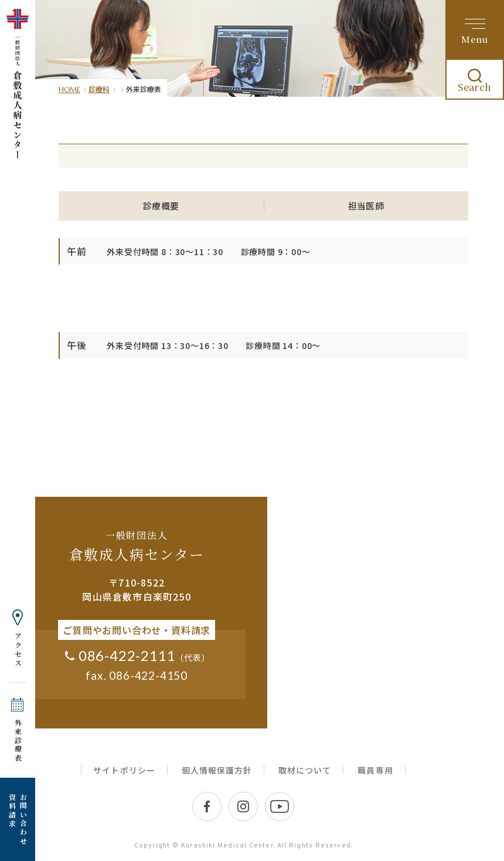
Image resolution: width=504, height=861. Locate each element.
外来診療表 (18, 740)
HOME (69, 89)
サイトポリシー (124, 770)
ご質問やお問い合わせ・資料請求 (137, 630)
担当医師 (366, 206)
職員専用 (375, 770)
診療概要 (161, 206)
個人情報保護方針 (217, 770)
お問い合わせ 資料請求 (18, 819)
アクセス (18, 650)
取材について (305, 770)
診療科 (99, 89)
